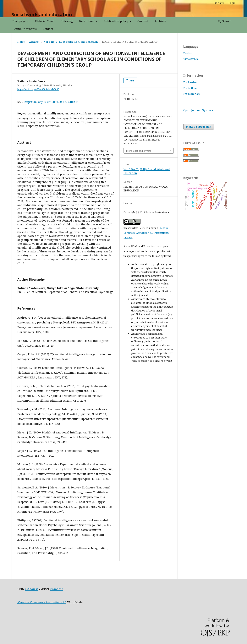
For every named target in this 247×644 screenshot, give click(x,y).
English (188, 53)
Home (21, 42)
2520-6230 (56, 589)
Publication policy (116, 21)
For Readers (190, 82)
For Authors (190, 88)
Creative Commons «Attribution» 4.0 (42, 602)
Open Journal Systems (198, 110)
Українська (191, 59)
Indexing (67, 21)
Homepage (19, 21)
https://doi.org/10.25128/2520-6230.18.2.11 (51, 102)
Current (143, 21)
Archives (160, 21)
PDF (132, 80)
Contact (48, 29)
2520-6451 (32, 589)
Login (232, 3)
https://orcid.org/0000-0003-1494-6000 (38, 89)
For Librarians (192, 94)
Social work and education (42, 14)
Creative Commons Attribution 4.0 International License (146, 233)
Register (219, 3)
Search (227, 21)
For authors (87, 21)
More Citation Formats (139, 151)
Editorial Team (45, 21)
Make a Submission (199, 127)
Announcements (25, 29)
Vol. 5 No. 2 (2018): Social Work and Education (71, 42)
